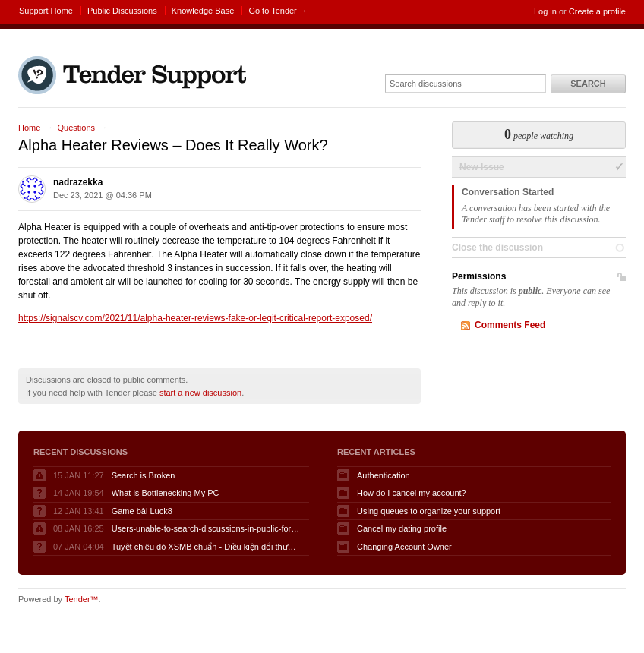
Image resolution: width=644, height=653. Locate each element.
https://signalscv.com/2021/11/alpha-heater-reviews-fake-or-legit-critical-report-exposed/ (195, 318)
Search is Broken (144, 475)
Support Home (46, 11)
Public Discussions (122, 11)
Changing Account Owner (404, 547)
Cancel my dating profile (402, 528)
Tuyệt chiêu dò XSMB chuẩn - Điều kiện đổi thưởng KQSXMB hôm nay (207, 547)
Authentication (384, 475)
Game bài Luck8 (142, 511)
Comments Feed (510, 325)
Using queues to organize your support (429, 511)
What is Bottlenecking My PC (166, 493)
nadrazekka (78, 182)
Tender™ (82, 599)
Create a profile (597, 11)
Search (588, 84)
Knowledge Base (203, 11)
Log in (545, 11)
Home (29, 128)
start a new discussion (200, 393)
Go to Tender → (278, 11)
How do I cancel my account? (412, 493)
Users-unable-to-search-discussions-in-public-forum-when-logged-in (207, 528)
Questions (76, 128)
